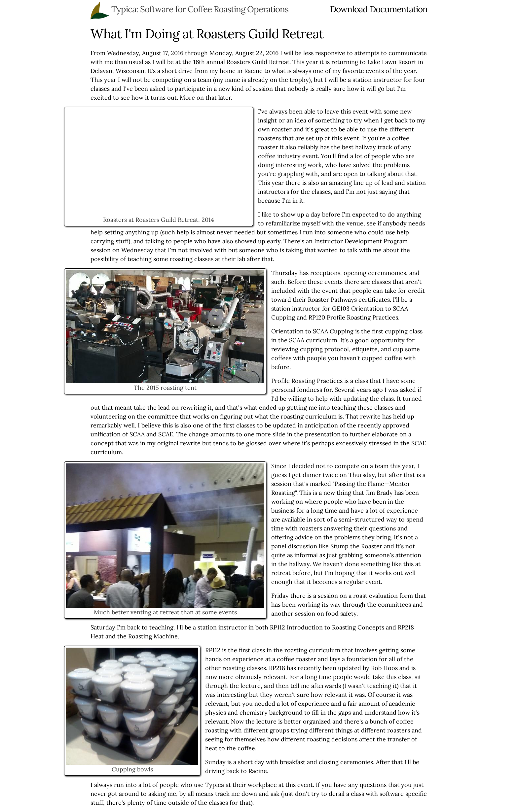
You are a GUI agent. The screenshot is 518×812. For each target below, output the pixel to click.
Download (349, 9)
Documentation (399, 9)
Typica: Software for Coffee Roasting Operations (200, 9)
